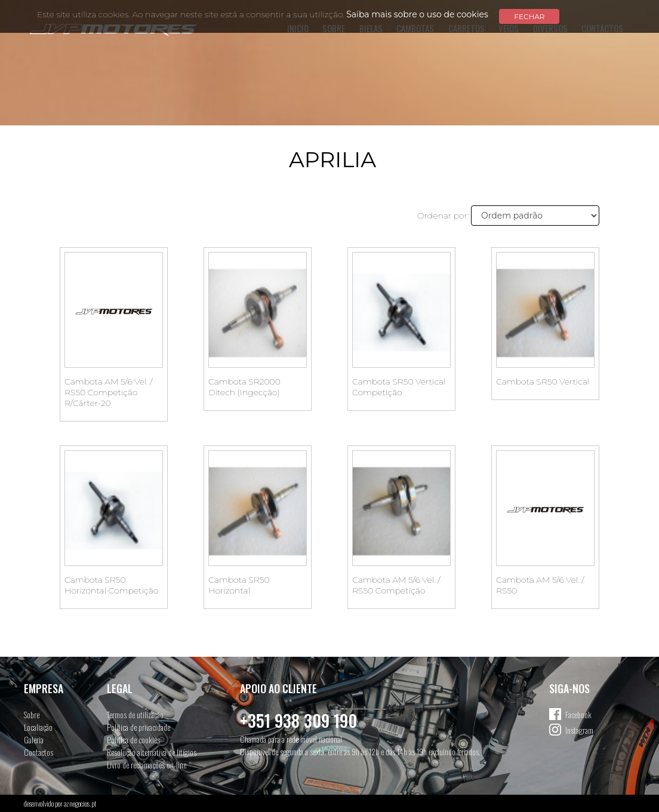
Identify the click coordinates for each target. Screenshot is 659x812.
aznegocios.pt (80, 803)
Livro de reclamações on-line (147, 765)
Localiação (38, 727)
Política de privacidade (138, 727)
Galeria (34, 739)
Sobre (32, 714)
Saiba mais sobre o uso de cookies (417, 14)
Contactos (39, 752)
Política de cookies (133, 739)
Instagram (579, 730)
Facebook (578, 714)
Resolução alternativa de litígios (152, 752)
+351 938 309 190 (298, 720)
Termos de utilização (135, 714)
